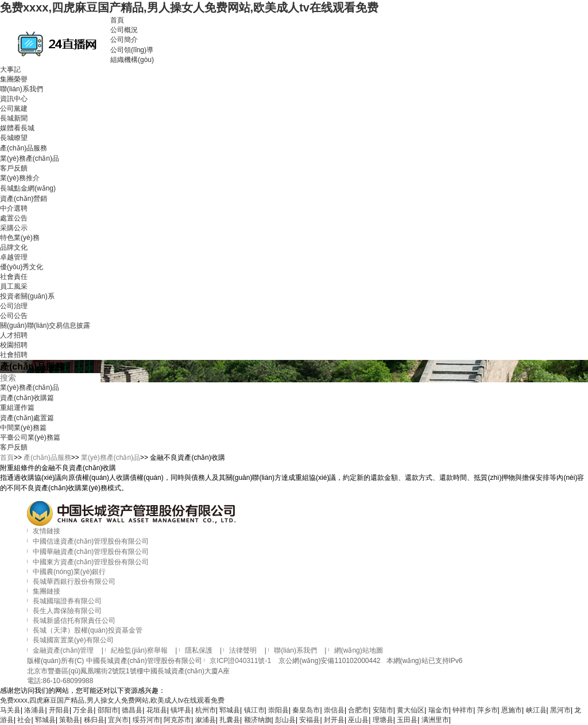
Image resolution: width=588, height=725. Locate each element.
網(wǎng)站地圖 (359, 650)
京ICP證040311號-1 (240, 661)
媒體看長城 (17, 128)
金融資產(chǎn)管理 (63, 650)
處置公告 (14, 218)
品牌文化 (14, 247)
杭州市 (206, 710)
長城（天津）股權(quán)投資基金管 (88, 630)
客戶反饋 (14, 168)
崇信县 (334, 710)
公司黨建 (14, 108)
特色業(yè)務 (20, 238)
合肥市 (358, 710)
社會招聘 (14, 355)
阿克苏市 (177, 720)
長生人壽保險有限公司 (67, 611)
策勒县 (69, 720)
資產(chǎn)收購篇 (27, 398)
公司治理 (14, 306)
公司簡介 (124, 40)
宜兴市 (118, 720)
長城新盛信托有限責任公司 (74, 621)
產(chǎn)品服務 (24, 148)
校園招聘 (14, 345)
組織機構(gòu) (132, 60)
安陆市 (383, 710)
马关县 (10, 710)
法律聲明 (243, 650)
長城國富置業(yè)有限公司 (73, 640)
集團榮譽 (14, 79)
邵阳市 (108, 710)
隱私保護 (199, 650)
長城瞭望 (14, 138)
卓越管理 (14, 257)
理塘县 (383, 720)
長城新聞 (14, 118)
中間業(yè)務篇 (23, 428)
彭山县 (285, 720)
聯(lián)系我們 (22, 89)
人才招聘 (14, 335)
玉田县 (407, 720)
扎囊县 (230, 720)
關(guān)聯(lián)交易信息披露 (45, 325)
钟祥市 (463, 710)
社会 (24, 720)
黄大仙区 (411, 710)
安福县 (310, 720)
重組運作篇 (17, 408)
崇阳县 (278, 710)
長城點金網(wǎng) (28, 188)
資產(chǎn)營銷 (24, 199)
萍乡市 (488, 710)
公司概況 (124, 30)
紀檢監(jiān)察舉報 (139, 650)
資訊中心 (14, 99)
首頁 (117, 20)
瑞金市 (439, 710)
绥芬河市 (146, 720)
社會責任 (14, 277)
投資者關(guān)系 (27, 296)
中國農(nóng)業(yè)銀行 (69, 572)
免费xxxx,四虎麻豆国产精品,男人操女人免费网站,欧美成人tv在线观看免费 (189, 7)
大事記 (10, 69)
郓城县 (230, 710)
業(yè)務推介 (20, 178)
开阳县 (59, 710)
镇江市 (254, 710)
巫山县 (358, 720)
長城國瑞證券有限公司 (67, 601)
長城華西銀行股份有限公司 (74, 581)
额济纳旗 (258, 720)
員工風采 (14, 286)
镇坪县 (181, 710)
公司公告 (14, 316)
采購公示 (14, 228)
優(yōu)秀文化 (22, 267)
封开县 (334, 720)
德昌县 (132, 710)
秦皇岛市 (306, 710)
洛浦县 (34, 710)
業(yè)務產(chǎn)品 (30, 158)
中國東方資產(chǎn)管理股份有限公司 (91, 562)
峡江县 (536, 710)
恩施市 (512, 710)
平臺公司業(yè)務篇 (30, 437)
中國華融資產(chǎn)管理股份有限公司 (91, 552)
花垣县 (157, 710)
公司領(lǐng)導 (132, 50)
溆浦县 (206, 720)
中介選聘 (14, 208)
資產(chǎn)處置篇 (27, 418)
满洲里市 (435, 720)
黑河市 (560, 710)
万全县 (83, 710)
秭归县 (94, 720)
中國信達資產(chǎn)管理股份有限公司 (91, 541)
